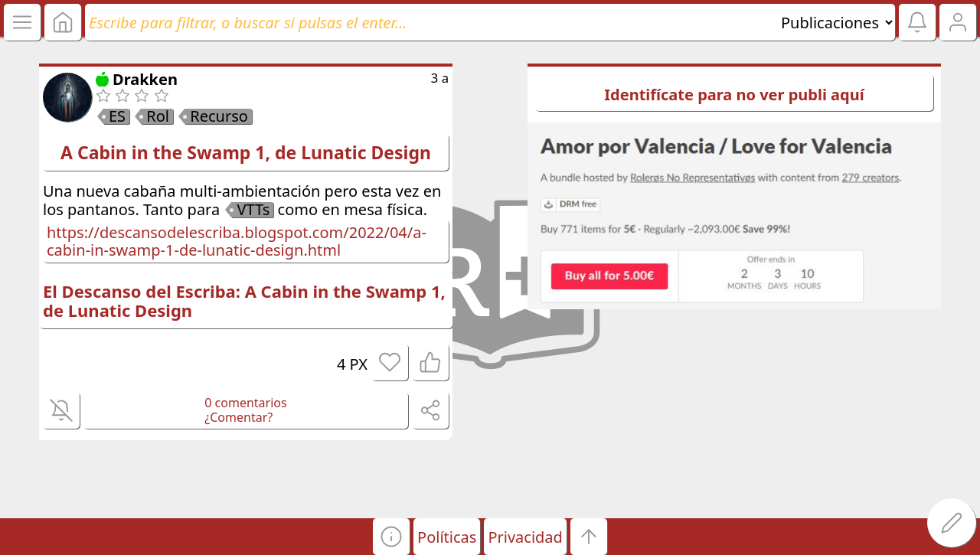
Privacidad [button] (525, 537)
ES (117, 116)
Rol (158, 116)
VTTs (253, 210)
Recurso (219, 116)
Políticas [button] (447, 537)
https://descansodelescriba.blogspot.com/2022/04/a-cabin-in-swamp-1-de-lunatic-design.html (237, 241)
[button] (391, 537)
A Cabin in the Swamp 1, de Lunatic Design (246, 152)
